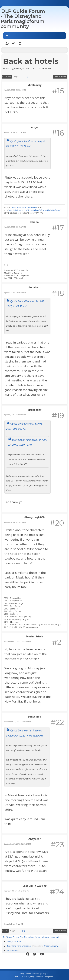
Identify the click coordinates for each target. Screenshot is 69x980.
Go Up (5, 931)
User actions (60, 77)
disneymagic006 (34, 517)
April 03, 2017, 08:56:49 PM (15, 292)
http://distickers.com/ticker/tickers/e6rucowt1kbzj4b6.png (34, 210)
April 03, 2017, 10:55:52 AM (15, 132)
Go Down (7, 77)
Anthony (54, 946)
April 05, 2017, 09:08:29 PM (15, 415)
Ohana (34, 222)
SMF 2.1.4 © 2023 (22, 977)
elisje (34, 127)
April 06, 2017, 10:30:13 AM (15, 522)
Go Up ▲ (45, 974)
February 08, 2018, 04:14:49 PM (17, 891)
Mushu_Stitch (34, 636)
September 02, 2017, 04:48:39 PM (17, 641)
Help (22, 974)
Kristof (47, 946)
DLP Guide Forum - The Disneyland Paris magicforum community (23, 19)
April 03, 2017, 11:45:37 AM (15, 227)
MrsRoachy (34, 85)
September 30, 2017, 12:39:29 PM (17, 844)
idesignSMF (49, 977)
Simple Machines (37, 977)
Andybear (34, 287)
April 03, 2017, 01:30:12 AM (15, 90)
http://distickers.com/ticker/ (25, 208)
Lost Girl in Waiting (35, 886)
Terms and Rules (33, 974)
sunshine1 (34, 717)
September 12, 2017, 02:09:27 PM (17, 722)
